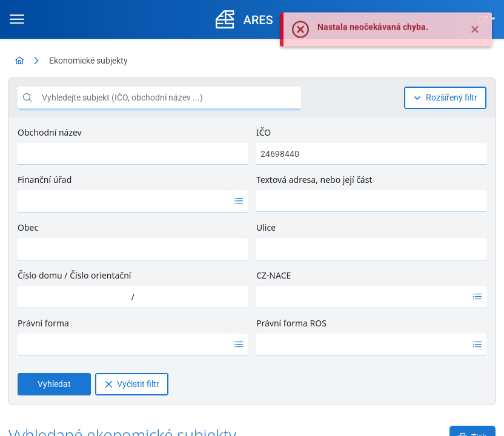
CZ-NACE (274, 275)
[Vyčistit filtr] (132, 384)
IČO (264, 132)
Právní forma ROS (291, 323)
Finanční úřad (45, 180)
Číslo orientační (100, 275)
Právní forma (43, 323)
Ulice (266, 227)
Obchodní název (50, 132)
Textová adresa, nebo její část (314, 180)
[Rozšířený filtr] (445, 98)
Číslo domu (40, 275)
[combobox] (124, 201)
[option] (124, 201)
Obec (28, 227)
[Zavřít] (475, 42)
